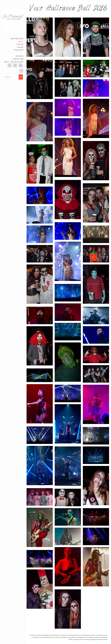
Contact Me (18, 59)
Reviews (19, 56)
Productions (18, 50)
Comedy (20, 47)
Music (21, 42)
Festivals (20, 44)
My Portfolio (17, 39)
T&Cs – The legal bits (14, 62)
